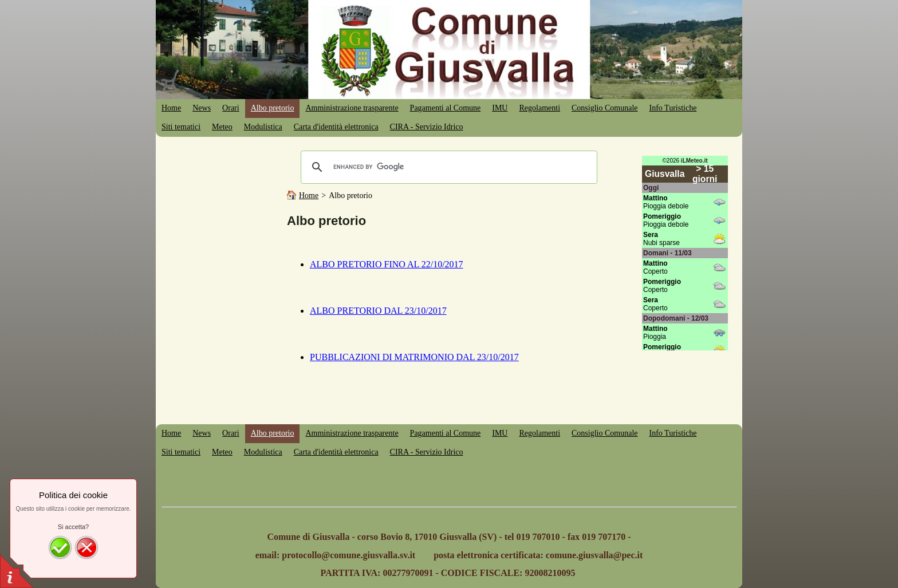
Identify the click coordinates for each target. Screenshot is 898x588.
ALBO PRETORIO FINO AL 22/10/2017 (387, 264)
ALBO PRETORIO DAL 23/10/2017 (378, 311)
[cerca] (447, 167)
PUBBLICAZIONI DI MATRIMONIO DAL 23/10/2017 (414, 357)
